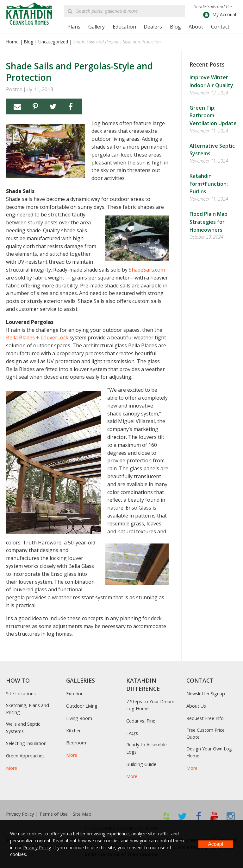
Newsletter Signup (206, 694)
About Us (196, 706)
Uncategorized (53, 42)
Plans (74, 27)
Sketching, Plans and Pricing (28, 709)
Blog (175, 27)
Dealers (153, 27)
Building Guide (141, 764)
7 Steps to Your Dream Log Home (150, 705)
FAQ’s (132, 733)
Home (12, 42)
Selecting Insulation (26, 743)
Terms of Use (53, 814)
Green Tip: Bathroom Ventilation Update (213, 116)
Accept (216, 844)
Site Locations (21, 694)
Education (124, 27)
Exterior (74, 694)
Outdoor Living (82, 706)
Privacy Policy (20, 814)
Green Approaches (25, 756)
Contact (220, 27)
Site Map (82, 814)
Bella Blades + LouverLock (37, 338)
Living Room (79, 718)
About (196, 27)
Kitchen (74, 731)
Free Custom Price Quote (206, 733)
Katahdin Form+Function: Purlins (209, 184)
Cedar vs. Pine (141, 721)
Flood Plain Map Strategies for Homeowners (209, 222)
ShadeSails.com (147, 270)
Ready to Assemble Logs (146, 748)
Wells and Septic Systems (23, 727)
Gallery (97, 27)
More (12, 768)
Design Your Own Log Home (209, 752)
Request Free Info (205, 718)
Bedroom (76, 743)
